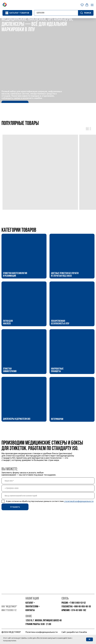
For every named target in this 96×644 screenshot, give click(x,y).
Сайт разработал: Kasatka (74, 632)
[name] (48, 481)
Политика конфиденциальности (42, 632)
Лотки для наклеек (8, 322)
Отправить (15, 507)
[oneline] (48, 496)
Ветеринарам (57, 419)
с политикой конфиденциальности (79, 501)
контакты (30, 610)
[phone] (48, 488)
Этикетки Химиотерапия (10, 370)
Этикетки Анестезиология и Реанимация (15, 275)
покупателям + (33, 607)
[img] (24, 256)
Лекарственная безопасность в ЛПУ (60, 322)
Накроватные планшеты (57, 370)
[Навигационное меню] (92, 5)
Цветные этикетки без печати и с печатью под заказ (65, 275)
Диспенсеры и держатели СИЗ (17, 419)
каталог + (30, 603)
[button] (82, 5)
